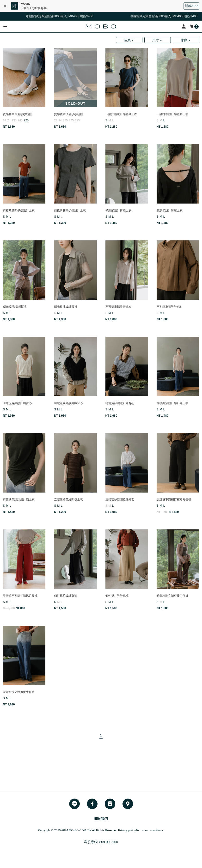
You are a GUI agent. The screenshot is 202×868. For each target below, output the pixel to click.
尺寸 (156, 40)
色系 (127, 40)
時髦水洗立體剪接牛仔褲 (172, 596)
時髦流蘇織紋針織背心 (17, 403)
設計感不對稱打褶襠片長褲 (174, 499)
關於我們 (101, 819)
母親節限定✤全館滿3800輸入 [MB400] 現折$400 (63, 16)
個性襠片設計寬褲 (66, 596)
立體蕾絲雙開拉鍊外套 (120, 499)
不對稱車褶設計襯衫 (118, 307)
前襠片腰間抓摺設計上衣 (19, 210)
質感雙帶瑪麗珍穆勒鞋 (17, 114)
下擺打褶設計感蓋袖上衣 (121, 114)
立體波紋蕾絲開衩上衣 (68, 499)
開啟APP (191, 6)
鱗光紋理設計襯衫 (14, 307)
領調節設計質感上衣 (118, 210)
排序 (184, 40)
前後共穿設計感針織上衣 (172, 403)
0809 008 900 (108, 842)
